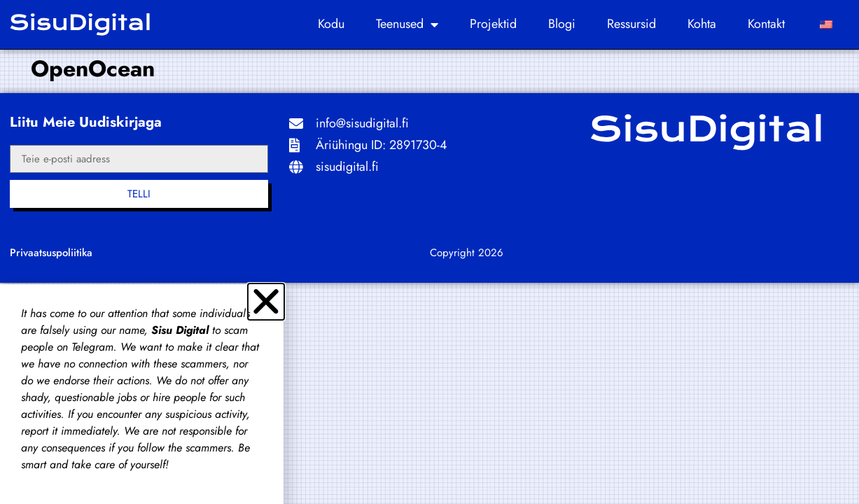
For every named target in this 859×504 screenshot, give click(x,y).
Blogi (562, 24)
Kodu (331, 24)
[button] (266, 302)
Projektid (493, 24)
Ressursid (631, 24)
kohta (702, 24)
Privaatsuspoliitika (51, 253)
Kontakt (766, 24)
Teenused (407, 24)
